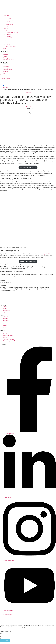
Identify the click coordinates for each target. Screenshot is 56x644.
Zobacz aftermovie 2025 (9, 60)
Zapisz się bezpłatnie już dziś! (28, 167)
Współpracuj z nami (11, 46)
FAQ (4, 73)
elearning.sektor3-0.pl (46, 254)
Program (5, 56)
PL (1, 75)
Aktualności (9, 38)
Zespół (8, 45)
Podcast (12, 33)
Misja (7, 43)
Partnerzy (5, 58)
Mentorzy (5, 68)
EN (1, 77)
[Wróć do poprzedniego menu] (2, 12)
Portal (8, 31)
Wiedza (6, 28)
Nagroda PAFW (10, 26)
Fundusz (9, 22)
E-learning (8, 34)
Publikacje (8, 36)
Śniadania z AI (9, 24)
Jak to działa (6, 66)
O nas (6, 40)
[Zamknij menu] (7, 13)
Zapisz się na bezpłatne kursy (28, 261)
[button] (3, 282)
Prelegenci (6, 54)
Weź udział (7, 16)
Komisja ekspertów (8, 70)
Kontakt (5, 48)
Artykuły (8, 33)
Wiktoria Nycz (29, 107)
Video (16, 33)
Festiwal (9, 19)
